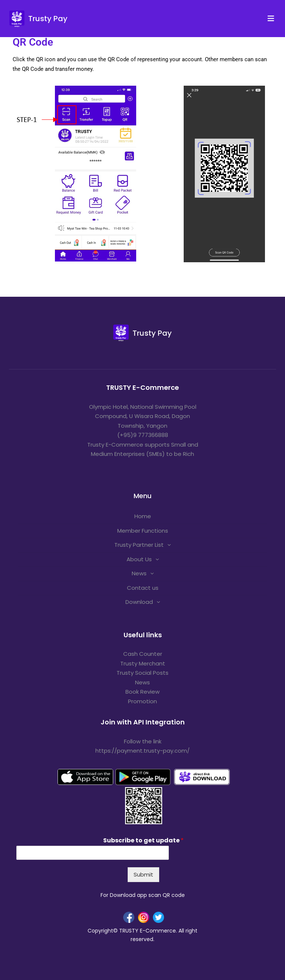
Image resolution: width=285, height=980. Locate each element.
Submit (143, 874)
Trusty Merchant (143, 663)
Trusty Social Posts (142, 673)
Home (143, 516)
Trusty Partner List (139, 545)
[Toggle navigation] (273, 19)
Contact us (143, 588)
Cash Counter (143, 654)
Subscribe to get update (143, 841)
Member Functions (143, 531)
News (139, 573)
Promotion (142, 701)
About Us (139, 559)
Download (139, 602)
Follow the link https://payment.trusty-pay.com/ (142, 746)
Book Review (142, 692)
